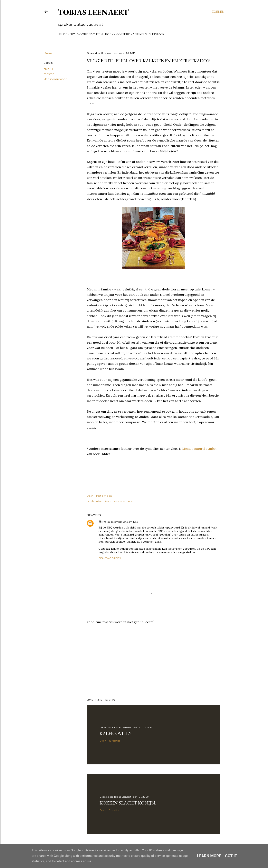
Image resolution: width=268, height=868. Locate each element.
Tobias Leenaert (93, 12)
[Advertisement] (154, 661)
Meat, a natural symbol (199, 449)
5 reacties (114, 810)
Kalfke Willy (115, 733)
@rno (102, 522)
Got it (231, 856)
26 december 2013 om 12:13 (123, 522)
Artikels (138, 34)
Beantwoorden (110, 558)
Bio (71, 34)
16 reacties (115, 741)
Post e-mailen (104, 496)
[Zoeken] (218, 12)
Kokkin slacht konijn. (128, 803)
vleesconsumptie (55, 79)
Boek (108, 34)
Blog (62, 34)
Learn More (209, 856)
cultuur (48, 69)
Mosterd (122, 34)
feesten (49, 74)
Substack (155, 34)
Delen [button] (48, 53)
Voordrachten (89, 34)
